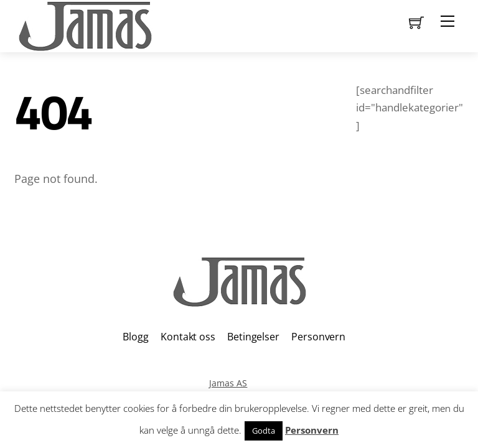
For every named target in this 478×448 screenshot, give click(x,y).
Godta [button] (264, 431)
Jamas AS (228, 383)
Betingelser (253, 337)
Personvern (318, 337)
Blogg (135, 337)
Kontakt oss (188, 337)
